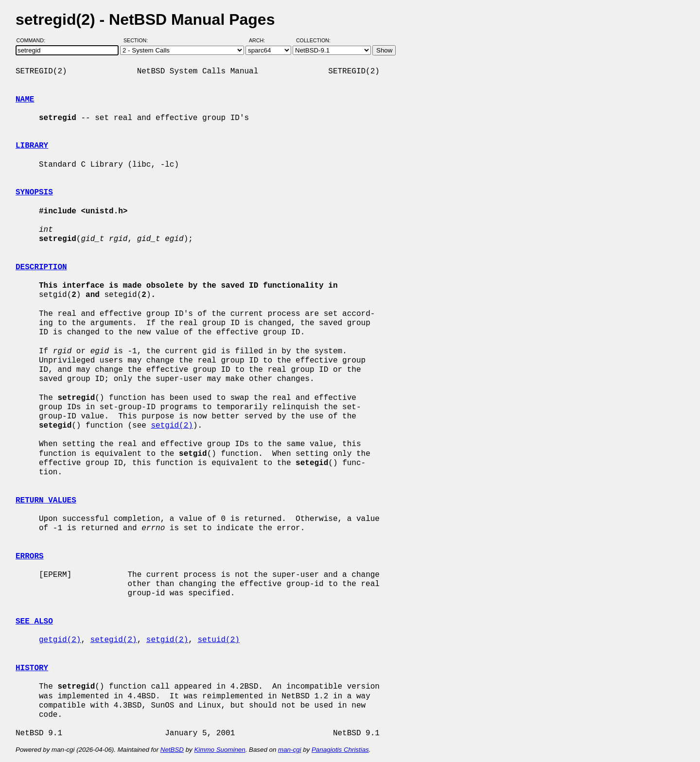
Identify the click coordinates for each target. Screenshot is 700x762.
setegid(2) (114, 640)
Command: (34, 40)
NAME (25, 100)
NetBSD (172, 750)
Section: (138, 40)
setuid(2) (218, 640)
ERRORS (30, 556)
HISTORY (32, 668)
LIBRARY (32, 146)
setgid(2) (172, 426)
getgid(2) (60, 640)
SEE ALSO (34, 622)
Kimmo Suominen (219, 750)
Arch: (261, 40)
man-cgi (289, 750)
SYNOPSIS (34, 192)
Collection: (313, 40)
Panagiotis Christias (340, 750)
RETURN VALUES (46, 501)
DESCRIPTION (41, 267)
